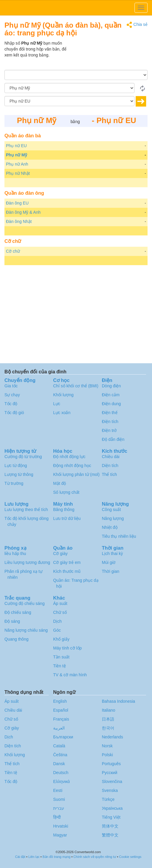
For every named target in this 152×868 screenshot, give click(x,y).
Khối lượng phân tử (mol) (76, 474)
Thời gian (111, 571)
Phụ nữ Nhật (18, 173)
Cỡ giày (60, 553)
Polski (107, 755)
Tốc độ (11, 404)
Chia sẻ (137, 25)
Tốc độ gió (14, 413)
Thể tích (109, 474)
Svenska (110, 790)
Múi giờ (109, 562)
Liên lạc (34, 857)
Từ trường (14, 483)
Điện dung (111, 404)
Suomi (59, 799)
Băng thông (64, 510)
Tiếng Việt (111, 817)
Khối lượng (63, 395)
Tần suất (61, 657)
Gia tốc (11, 386)
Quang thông (16, 639)
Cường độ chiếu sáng (24, 603)
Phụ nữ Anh (17, 164)
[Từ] (69, 88)
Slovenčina (112, 781)
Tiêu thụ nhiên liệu (119, 536)
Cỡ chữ (13, 251)
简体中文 (110, 826)
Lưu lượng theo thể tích (26, 510)
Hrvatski (61, 826)
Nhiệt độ (110, 527)
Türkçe (108, 799)
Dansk (59, 764)
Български (63, 737)
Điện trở (109, 430)
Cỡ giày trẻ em (67, 562)
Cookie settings (130, 857)
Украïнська (112, 808)
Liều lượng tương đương (27, 562)
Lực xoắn (62, 413)
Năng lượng (113, 518)
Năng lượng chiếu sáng (26, 630)
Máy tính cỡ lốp (67, 648)
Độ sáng (12, 621)
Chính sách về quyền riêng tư (95, 857)
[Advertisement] (110, 55)
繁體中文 (110, 835)
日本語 (108, 719)
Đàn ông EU (17, 203)
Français (61, 719)
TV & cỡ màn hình (70, 675)
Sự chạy (12, 395)
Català (59, 746)
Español (61, 710)
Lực (57, 404)
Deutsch (61, 773)
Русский (110, 773)
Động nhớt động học (72, 466)
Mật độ (60, 483)
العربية (59, 728)
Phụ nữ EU (16, 146)
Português (111, 764)
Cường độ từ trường (23, 457)
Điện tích (110, 422)
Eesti (58, 790)
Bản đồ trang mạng (56, 857)
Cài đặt (20, 857)
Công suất (111, 510)
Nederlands (113, 737)
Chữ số (60, 612)
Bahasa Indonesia (118, 701)
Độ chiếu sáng (18, 612)
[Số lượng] (76, 75)
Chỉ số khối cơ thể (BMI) (76, 386)
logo (76, 8)
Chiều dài (111, 457)
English (60, 701)
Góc (57, 630)
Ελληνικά (61, 781)
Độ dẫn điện (113, 439)
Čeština (60, 755)
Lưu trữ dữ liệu (67, 518)
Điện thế (110, 413)
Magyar (60, 835)
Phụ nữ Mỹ (16, 155)
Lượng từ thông (19, 474)
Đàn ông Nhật (19, 221)
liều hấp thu (15, 553)
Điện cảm (111, 395)
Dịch (57, 621)
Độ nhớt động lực (69, 457)
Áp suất (60, 603)
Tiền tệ (60, 666)
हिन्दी (57, 817)
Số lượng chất (66, 492)
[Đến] (69, 101)
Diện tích (110, 466)
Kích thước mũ (67, 571)
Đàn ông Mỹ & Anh (23, 212)
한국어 (108, 728)
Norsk (107, 746)
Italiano (109, 710)
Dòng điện (111, 386)
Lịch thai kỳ (112, 553)
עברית (59, 808)
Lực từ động (16, 466)
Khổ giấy (61, 639)
